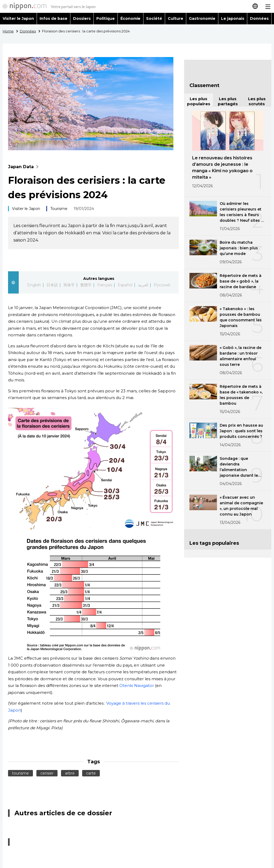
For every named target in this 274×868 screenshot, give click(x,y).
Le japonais (233, 18)
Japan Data (24, 167)
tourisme (20, 773)
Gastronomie (202, 18)
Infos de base (54, 18)
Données (259, 18)
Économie (131, 18)
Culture (176, 18)
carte (91, 773)
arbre (70, 773)
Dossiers (82, 18)
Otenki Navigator (137, 685)
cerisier (47, 773)
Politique (106, 18)
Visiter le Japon (18, 18)
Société (154, 18)
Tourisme (59, 209)
